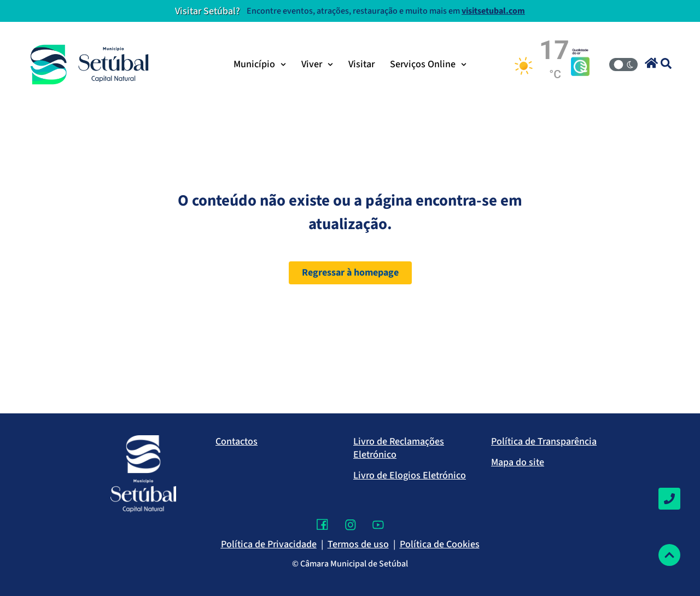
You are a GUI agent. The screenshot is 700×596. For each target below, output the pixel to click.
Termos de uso (358, 544)
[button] (651, 63)
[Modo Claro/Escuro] (623, 65)
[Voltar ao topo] (669, 555)
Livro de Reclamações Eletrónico (399, 448)
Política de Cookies (440, 544)
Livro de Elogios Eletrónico (410, 475)
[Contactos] (669, 499)
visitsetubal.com (493, 11)
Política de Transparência (544, 442)
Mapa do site (518, 462)
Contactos (237, 442)
